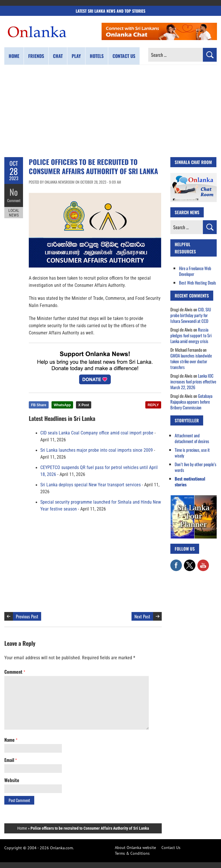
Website (12, 780)
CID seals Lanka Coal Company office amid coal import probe (97, 433)
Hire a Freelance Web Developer (195, 271)
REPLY (153, 405)
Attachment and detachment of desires (192, 438)
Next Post (142, 616)
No (14, 192)
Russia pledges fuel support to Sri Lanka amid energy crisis (191, 335)
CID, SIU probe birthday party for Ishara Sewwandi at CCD (191, 315)
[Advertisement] (110, 111)
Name (11, 740)
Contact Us (171, 848)
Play (76, 56)
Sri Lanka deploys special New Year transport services (91, 485)
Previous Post (27, 616)
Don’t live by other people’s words (196, 467)
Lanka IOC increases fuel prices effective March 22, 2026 (193, 381)
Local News (14, 213)
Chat (58, 56)
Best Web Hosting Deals (198, 283)
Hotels (97, 56)
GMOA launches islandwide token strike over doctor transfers (191, 361)
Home (14, 56)
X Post (84, 405)
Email (11, 760)
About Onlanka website (135, 848)
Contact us (124, 56)
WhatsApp (62, 405)
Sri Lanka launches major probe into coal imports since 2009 (97, 450)
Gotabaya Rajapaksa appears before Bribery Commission (191, 402)
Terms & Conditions (132, 853)
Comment (14, 200)
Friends (36, 56)
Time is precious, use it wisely (192, 453)
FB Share (39, 405)
